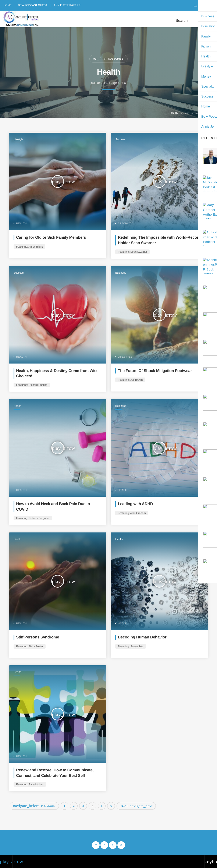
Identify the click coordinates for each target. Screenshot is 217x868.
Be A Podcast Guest (33, 5)
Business (121, 273)
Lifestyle (18, 139)
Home (7, 5)
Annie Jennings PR (67, 5)
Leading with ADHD (136, 504)
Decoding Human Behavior (143, 637)
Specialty (125, 223)
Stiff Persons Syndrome (38, 637)
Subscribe (108, 59)
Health (21, 223)
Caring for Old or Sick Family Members (52, 237)
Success (120, 139)
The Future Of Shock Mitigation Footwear (156, 371)
